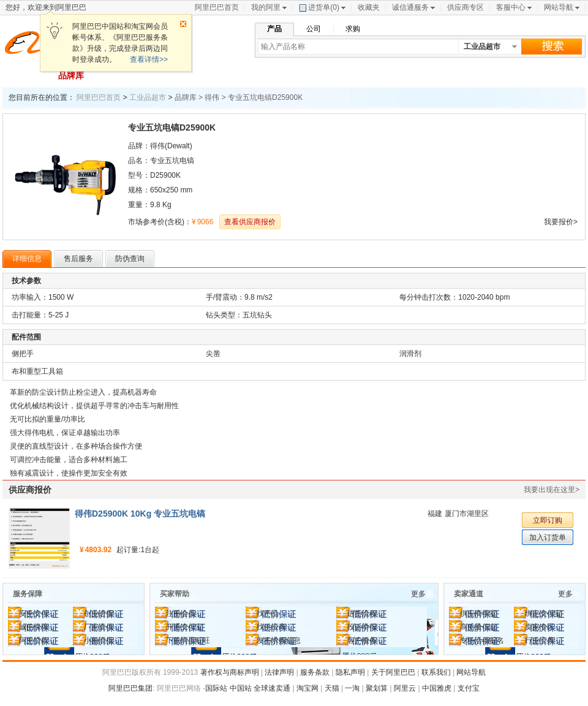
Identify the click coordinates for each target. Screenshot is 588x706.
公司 (314, 29)
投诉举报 (362, 627)
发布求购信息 (279, 640)
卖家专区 (540, 627)
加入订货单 (548, 537)
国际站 (216, 688)
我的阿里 (266, 7)
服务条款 (315, 672)
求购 (353, 29)
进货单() (319, 7)
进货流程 (362, 613)
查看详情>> (149, 59)
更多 (418, 594)
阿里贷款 (34, 640)
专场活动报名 (482, 640)
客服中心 (511, 7)
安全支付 (34, 613)
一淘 (352, 688)
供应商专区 (466, 7)
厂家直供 (99, 627)
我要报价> (561, 222)
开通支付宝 (184, 627)
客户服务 (362, 640)
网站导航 (559, 7)
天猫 (332, 688)
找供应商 (271, 627)
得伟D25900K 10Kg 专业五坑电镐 (140, 514)
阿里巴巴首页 (217, 7)
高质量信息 (478, 627)
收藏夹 (369, 7)
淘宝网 (307, 688)
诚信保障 (34, 627)
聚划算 (377, 688)
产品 (274, 29)
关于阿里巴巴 (393, 672)
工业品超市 (148, 97)
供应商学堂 (478, 613)
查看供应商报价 (250, 222)
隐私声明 (350, 672)
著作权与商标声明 (230, 672)
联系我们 (436, 672)
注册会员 (181, 613)
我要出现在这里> (552, 490)
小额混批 (99, 640)
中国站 (241, 688)
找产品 (268, 613)
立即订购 (548, 520)
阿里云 (405, 688)
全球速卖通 (272, 688)
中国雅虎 (437, 688)
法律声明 (279, 672)
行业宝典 (540, 640)
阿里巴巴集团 (130, 688)
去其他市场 (550, 75)
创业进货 (99, 613)
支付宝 (469, 688)
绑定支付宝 (543, 613)
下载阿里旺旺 (188, 640)
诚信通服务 (410, 7)
